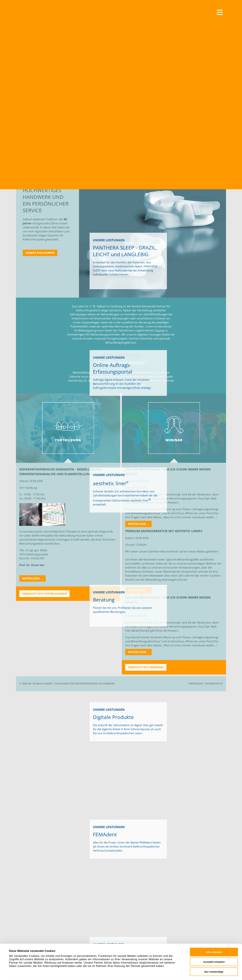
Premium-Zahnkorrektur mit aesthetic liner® (164, 531)
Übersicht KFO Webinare (146, 667)
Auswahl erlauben (214, 945)
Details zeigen (149, 972)
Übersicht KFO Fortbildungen (44, 594)
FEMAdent (146, 843)
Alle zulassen (214, 935)
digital (138, 725)
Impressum (196, 683)
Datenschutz (214, 683)
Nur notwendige (214, 955)
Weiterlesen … (34, 579)
